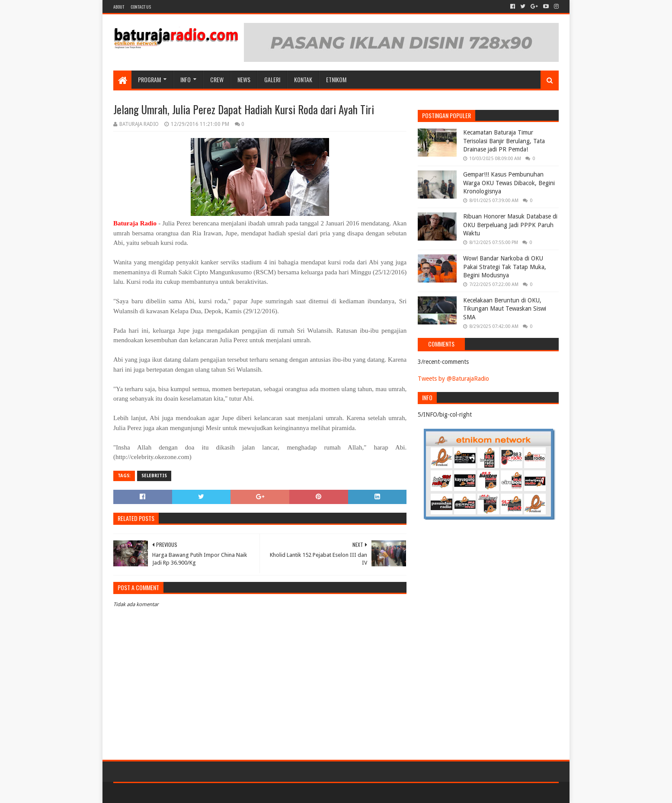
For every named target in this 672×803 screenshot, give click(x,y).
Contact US (141, 7)
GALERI (272, 79)
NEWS (244, 79)
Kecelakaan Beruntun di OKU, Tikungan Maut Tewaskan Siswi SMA (505, 309)
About (119, 7)
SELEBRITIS (154, 476)
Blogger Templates (211, 793)
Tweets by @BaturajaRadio (453, 379)
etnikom (336, 79)
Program (149, 79)
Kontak (303, 79)
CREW (217, 79)
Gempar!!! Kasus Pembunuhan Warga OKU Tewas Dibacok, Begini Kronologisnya (509, 183)
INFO (186, 79)
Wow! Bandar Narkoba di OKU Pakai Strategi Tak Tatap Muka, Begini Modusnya (505, 267)
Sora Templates (161, 793)
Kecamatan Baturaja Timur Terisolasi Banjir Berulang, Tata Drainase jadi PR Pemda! (504, 141)
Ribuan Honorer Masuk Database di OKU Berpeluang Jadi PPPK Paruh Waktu (510, 225)
